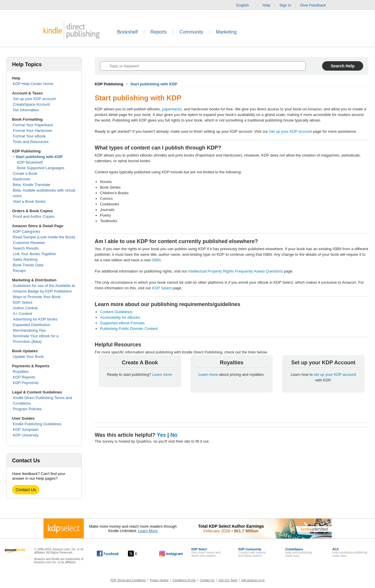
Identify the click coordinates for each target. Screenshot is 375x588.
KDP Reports (24, 377)
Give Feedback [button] (316, 5)
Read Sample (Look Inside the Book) (44, 237)
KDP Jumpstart (26, 430)
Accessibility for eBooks (120, 317)
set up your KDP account (335, 374)
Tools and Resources (31, 142)
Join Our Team (228, 580)
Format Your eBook (29, 136)
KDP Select (23, 302)
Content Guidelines (116, 312)
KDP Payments (26, 383)
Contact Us (26, 490)
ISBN (156, 260)
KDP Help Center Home (33, 84)
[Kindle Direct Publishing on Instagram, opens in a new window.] (171, 554)
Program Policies (27, 409)
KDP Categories (27, 231)
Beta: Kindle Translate (32, 185)
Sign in (285, 5)
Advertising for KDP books (35, 319)
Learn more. (163, 374)
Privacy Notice (159, 580)
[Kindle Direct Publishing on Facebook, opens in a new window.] (108, 554)
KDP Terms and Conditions (128, 580)
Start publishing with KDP (39, 157)
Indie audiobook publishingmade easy (350, 553)
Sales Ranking (25, 259)
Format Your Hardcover (33, 131)
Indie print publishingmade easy (299, 553)
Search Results (26, 248)
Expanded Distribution (32, 325)
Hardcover (22, 179)
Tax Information (26, 110)
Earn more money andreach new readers (206, 553)
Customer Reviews (29, 243)
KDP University (26, 435)
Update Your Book (28, 357)
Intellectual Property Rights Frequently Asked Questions (236, 271)
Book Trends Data (28, 265)
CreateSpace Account (31, 104)
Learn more (209, 374)
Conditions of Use (184, 580)
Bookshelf (127, 32)
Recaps (19, 271)
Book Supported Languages (41, 168)
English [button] (245, 5)
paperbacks (172, 109)
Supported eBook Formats (122, 323)
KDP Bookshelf (30, 162)
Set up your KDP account (34, 99)
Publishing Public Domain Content (129, 329)
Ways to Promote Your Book (37, 297)
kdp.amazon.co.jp (253, 580)
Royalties (21, 372)
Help (267, 5)
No (174, 435)
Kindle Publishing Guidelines (37, 424)
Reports (159, 32)
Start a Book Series (29, 201)
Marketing (226, 32)
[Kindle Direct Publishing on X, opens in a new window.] (139, 554)
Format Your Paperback (33, 125)
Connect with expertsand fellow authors (252, 553)
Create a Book (25, 173)
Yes (161, 435)
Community (191, 32)
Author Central (25, 308)
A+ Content (22, 314)
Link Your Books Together (35, 254)
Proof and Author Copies (34, 216)
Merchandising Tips (29, 330)
